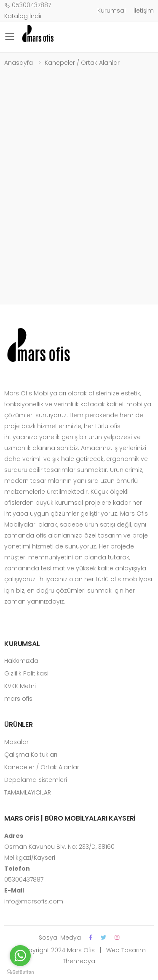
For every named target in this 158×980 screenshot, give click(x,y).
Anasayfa (19, 63)
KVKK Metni (20, 686)
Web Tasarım (125, 950)
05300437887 (28, 5)
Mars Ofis (81, 950)
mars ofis (18, 699)
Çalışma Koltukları (31, 755)
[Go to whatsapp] (20, 956)
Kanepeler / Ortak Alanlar (82, 63)
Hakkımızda (21, 661)
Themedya (79, 961)
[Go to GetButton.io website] (20, 972)
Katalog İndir (23, 16)
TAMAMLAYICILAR (28, 792)
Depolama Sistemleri (36, 780)
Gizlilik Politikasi (26, 673)
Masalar (16, 742)
